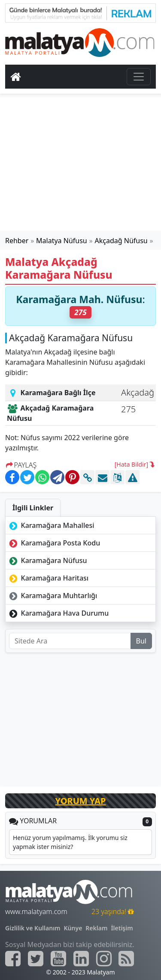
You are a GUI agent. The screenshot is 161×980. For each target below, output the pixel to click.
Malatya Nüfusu (62, 241)
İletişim (122, 928)
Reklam (96, 928)
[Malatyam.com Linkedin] (81, 959)
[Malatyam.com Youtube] (58, 959)
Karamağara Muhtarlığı (52, 596)
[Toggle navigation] (139, 77)
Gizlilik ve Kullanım (33, 928)
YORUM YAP (81, 801)
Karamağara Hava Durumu (58, 613)
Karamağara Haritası (48, 578)
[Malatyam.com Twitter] (36, 959)
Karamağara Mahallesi (51, 525)
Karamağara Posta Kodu (54, 543)
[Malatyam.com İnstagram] (104, 959)
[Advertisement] (81, 164)
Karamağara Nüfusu (47, 560)
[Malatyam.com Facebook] (13, 959)
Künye (73, 928)
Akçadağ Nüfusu (121, 241)
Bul (141, 641)
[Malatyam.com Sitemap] (126, 959)
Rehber (17, 241)
